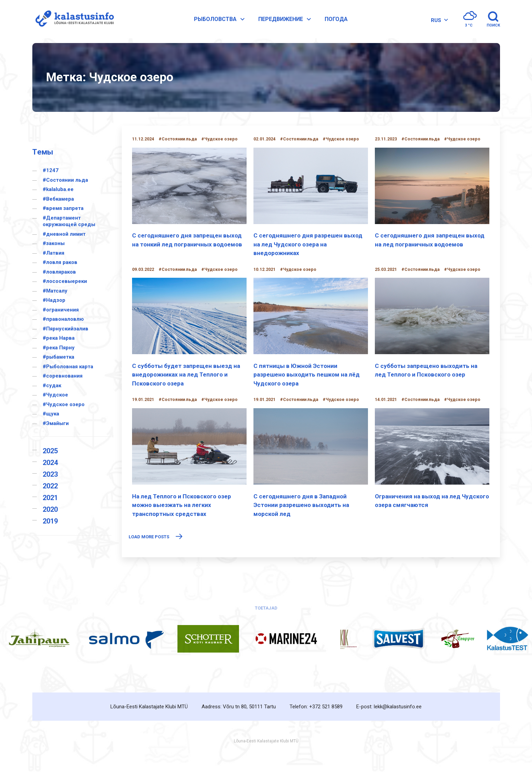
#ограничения (61, 310)
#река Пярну (59, 348)
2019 (50, 521)
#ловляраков (59, 272)
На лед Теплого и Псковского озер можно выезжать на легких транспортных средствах (182, 505)
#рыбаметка (58, 357)
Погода (338, 21)
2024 (50, 463)
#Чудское (55, 395)
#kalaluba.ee (58, 189)
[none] (438, 22)
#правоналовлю (63, 319)
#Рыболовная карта (68, 367)
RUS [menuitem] (435, 22)
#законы (54, 243)
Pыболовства (222, 21)
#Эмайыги (56, 423)
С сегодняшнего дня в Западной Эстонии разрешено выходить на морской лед (301, 505)
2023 (50, 474)
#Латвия (53, 253)
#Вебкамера (58, 199)
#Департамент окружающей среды (69, 221)
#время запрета (63, 208)
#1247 (51, 170)
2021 (50, 498)
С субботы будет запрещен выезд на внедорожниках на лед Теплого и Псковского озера (186, 375)
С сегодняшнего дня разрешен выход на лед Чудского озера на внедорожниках (308, 244)
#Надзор (54, 300)
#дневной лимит (64, 234)
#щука (51, 414)
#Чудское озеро (64, 404)
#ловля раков (60, 262)
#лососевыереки (65, 281)
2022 (50, 486)
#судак (52, 385)
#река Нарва (59, 338)
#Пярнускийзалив (66, 329)
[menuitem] (438, 22)
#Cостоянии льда (65, 180)
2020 (50, 509)
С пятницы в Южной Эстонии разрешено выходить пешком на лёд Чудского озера (307, 375)
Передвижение (287, 21)
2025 (50, 451)
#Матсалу (55, 291)
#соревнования (63, 376)
